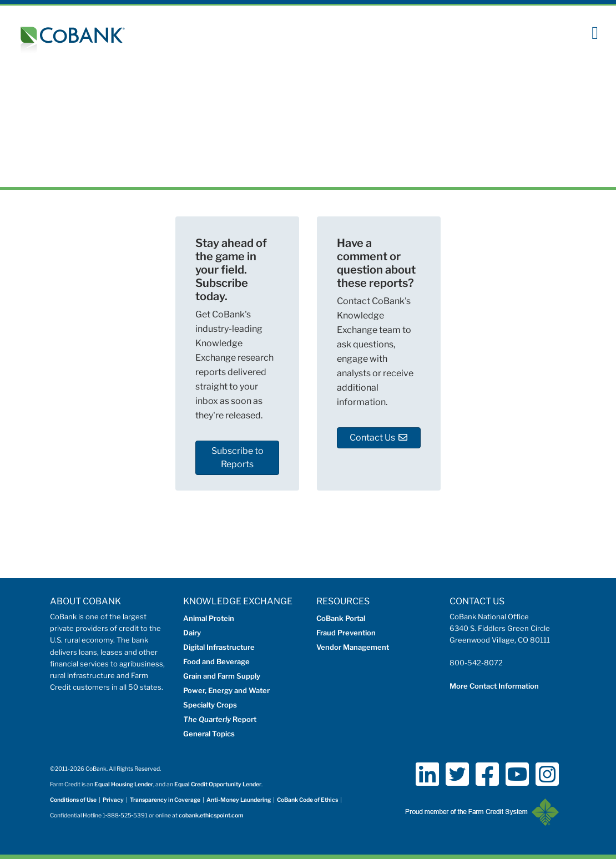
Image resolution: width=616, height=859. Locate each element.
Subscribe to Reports (238, 458)
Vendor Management (353, 647)
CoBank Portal (341, 618)
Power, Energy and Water (226, 690)
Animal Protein (209, 618)
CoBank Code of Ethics (307, 800)
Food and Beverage (216, 661)
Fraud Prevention (346, 633)
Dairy (192, 633)
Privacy (113, 800)
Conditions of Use (73, 800)
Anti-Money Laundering (239, 800)
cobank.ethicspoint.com (211, 815)
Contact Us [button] (378, 438)
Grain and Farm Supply (222, 676)
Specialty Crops (210, 705)
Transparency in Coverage (165, 800)
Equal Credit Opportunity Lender (218, 784)
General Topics (209, 734)
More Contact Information (494, 686)
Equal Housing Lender (124, 784)
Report (220, 719)
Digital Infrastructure (219, 647)
